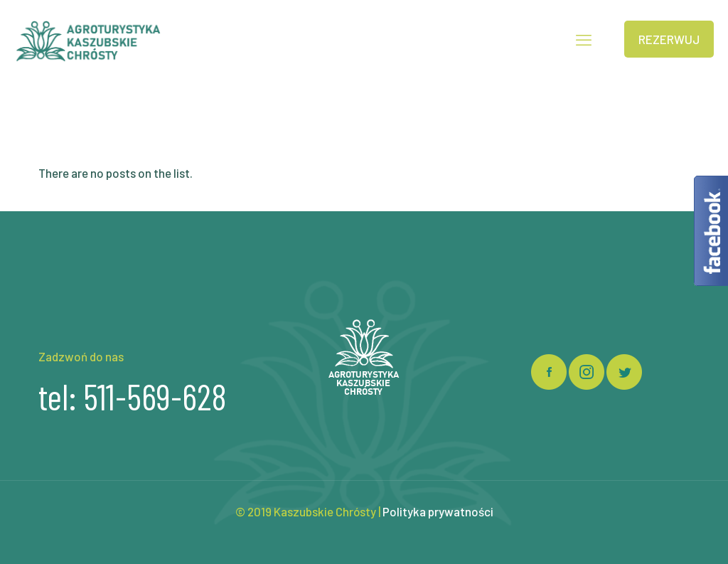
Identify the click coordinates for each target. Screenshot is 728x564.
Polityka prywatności (438, 511)
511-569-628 (155, 396)
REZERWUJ (669, 39)
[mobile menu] (584, 39)
